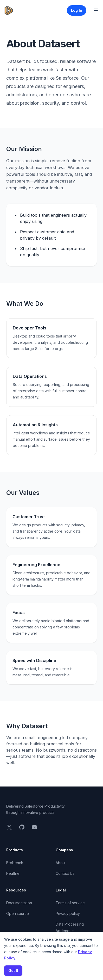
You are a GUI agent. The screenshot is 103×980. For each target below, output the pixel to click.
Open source (18, 913)
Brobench (15, 863)
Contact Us (65, 873)
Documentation (19, 903)
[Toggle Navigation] (96, 10)
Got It (13, 970)
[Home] (9, 10)
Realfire (13, 873)
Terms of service (70, 903)
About (61, 863)
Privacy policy (68, 913)
